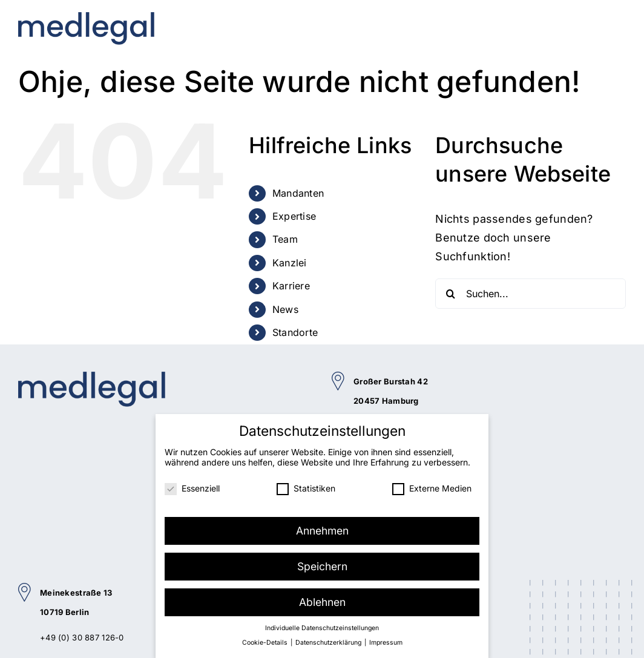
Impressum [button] (386, 641)
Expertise (294, 216)
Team (285, 239)
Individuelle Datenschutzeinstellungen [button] (322, 626)
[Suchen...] (531, 294)
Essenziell (192, 486)
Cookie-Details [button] (266, 641)
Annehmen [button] (322, 529)
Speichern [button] (322, 564)
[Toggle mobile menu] (617, 22)
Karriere (291, 286)
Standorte (295, 332)
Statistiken (306, 486)
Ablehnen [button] (322, 600)
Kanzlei (290, 263)
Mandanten (298, 193)
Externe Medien (432, 486)
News (285, 309)
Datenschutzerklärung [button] (329, 641)
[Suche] (450, 294)
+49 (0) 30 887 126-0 (82, 637)
